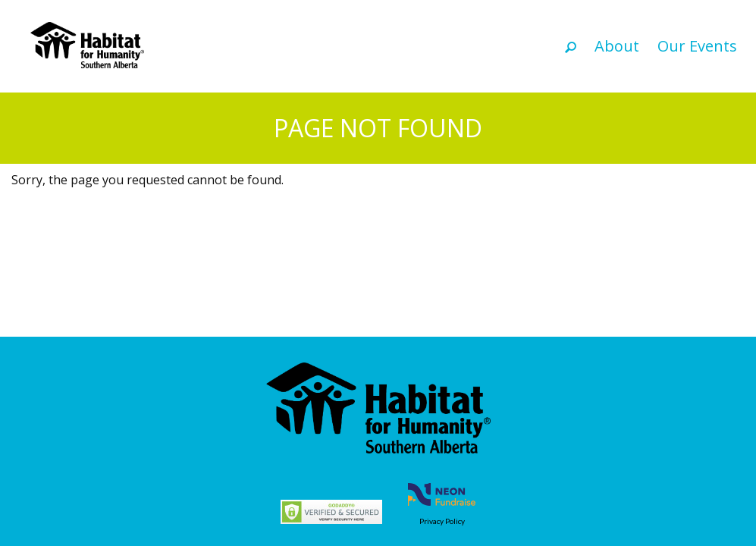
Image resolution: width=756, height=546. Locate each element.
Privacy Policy (442, 521)
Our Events (697, 46)
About (617, 46)
